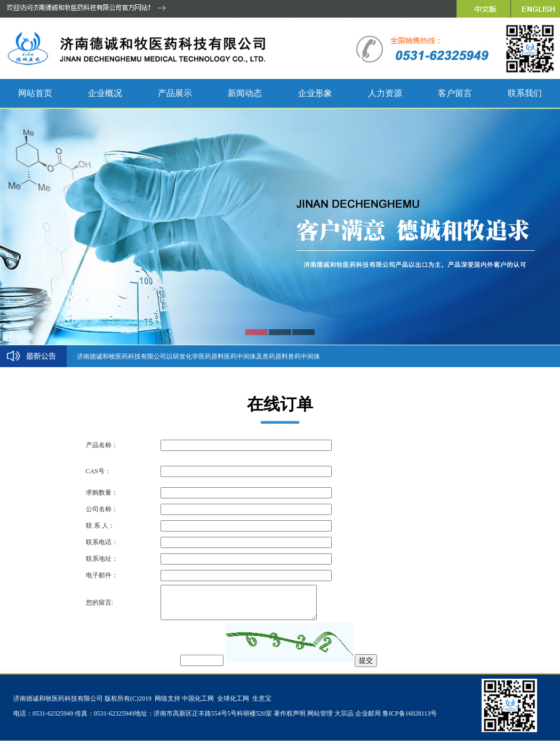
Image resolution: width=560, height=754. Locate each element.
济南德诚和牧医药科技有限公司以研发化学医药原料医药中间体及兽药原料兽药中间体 (198, 356)
